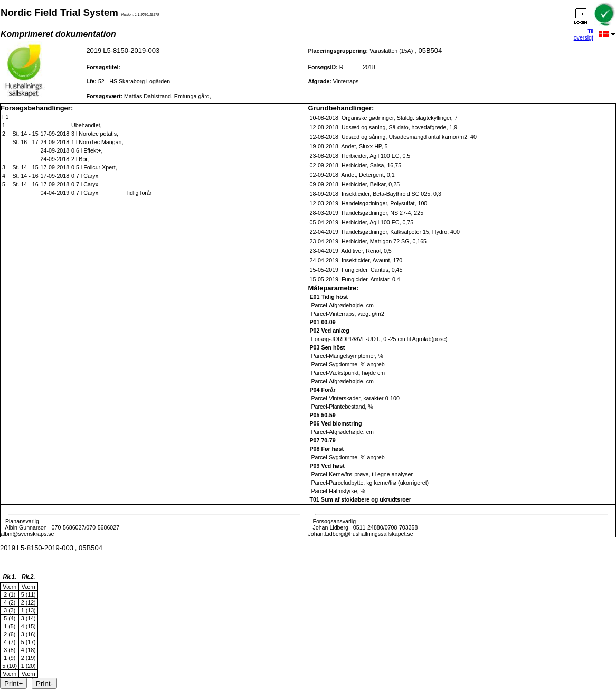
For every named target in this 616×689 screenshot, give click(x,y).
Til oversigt (584, 34)
